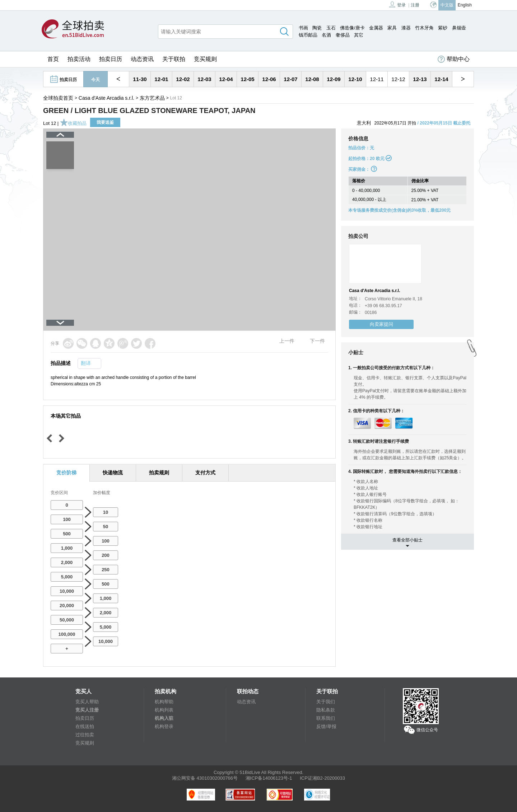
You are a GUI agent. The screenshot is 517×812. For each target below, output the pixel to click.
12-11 (377, 79)
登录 (397, 4)
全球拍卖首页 (58, 98)
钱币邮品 (308, 35)
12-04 (226, 79)
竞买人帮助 (87, 702)
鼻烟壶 (459, 28)
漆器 (406, 28)
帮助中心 (454, 59)
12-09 (334, 79)
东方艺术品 (152, 98)
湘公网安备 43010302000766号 (205, 778)
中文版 (447, 5)
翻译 (86, 363)
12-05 (247, 79)
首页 (53, 59)
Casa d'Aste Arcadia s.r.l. (106, 98)
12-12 (398, 79)
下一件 (317, 341)
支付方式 (205, 473)
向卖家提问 (381, 324)
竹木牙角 (424, 28)
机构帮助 (164, 702)
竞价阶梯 (66, 473)
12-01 (161, 79)
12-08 (312, 79)
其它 (359, 35)
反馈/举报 (326, 726)
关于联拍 (174, 59)
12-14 (441, 79)
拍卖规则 (159, 473)
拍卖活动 (79, 59)
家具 (392, 28)
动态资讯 (142, 59)
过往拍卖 (85, 735)
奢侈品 (343, 35)
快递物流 (113, 473)
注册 (415, 5)
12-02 (183, 79)
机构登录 (164, 726)
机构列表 (164, 710)
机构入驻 (164, 718)
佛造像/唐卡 (352, 28)
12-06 (269, 79)
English (465, 5)
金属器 (376, 28)
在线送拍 (85, 726)
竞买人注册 (87, 710)
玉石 (331, 28)
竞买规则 (205, 59)
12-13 (420, 79)
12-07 (290, 79)
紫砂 (443, 28)
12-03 (204, 79)
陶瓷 (317, 28)
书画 (303, 28)
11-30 (140, 79)
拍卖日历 (111, 59)
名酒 (326, 35)
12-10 (355, 79)
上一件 (287, 341)
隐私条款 (326, 710)
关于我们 (326, 702)
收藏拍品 (73, 123)
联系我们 (326, 718)
